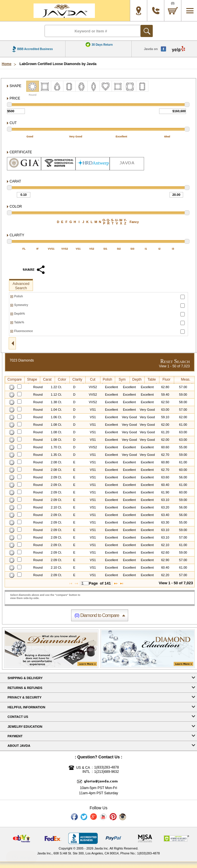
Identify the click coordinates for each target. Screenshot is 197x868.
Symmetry (21, 305)
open (12, 343)
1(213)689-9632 (107, 772)
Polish (19, 296)
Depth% (20, 314)
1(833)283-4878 (107, 767)
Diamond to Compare (97, 615)
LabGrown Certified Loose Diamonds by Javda (58, 64)
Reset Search (175, 361)
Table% (19, 322)
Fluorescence (23, 331)
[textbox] (85, 583)
